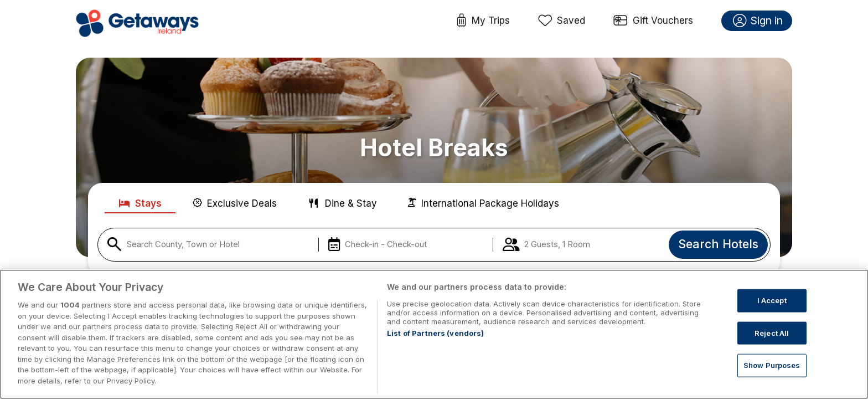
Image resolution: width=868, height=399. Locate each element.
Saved (562, 21)
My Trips (483, 21)
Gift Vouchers (653, 21)
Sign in (758, 21)
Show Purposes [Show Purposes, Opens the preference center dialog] (772, 381)
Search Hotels (718, 244)
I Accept (772, 315)
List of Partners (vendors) (435, 349)
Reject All (772, 348)
